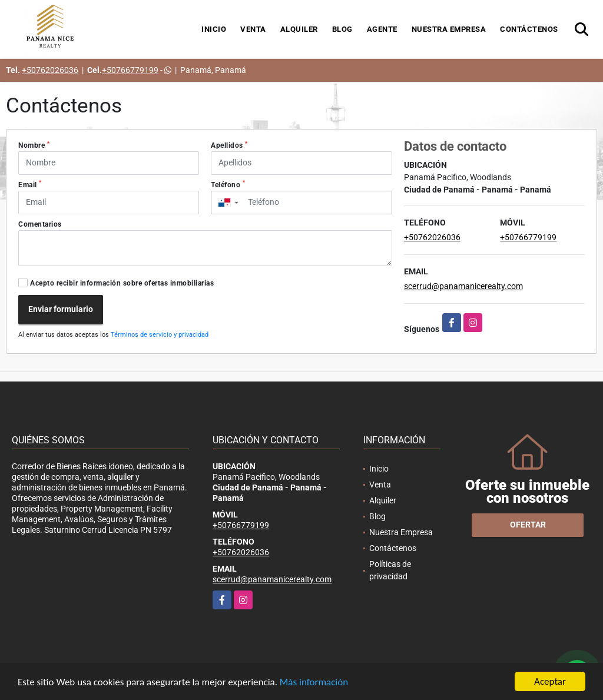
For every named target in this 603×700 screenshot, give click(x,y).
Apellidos (229, 145)
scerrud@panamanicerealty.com (463, 286)
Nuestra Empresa (449, 29)
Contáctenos (529, 29)
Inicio (214, 29)
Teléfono (228, 184)
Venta (253, 29)
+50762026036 (50, 70)
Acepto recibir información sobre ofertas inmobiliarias (122, 283)
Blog (342, 29)
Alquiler (299, 29)
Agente (382, 29)
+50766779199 (130, 70)
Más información (314, 683)
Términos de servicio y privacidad (160, 335)
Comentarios (40, 224)
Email (30, 184)
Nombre (34, 145)
